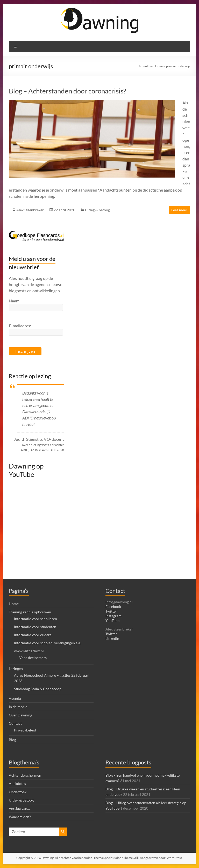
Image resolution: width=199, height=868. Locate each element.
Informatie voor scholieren (35, 619)
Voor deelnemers (33, 658)
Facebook (113, 606)
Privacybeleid (25, 730)
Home (159, 66)
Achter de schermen (25, 775)
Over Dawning (20, 715)
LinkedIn (112, 638)
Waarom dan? (20, 817)
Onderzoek (18, 792)
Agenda (15, 698)
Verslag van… (19, 808)
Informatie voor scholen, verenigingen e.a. (47, 643)
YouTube (112, 621)
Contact (15, 723)
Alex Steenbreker (30, 210)
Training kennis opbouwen (30, 612)
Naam (14, 301)
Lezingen (16, 669)
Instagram (113, 616)
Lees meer (179, 210)
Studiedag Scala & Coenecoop (38, 689)
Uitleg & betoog (97, 210)
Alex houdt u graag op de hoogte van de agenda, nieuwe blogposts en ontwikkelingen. (35, 284)
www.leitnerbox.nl (29, 651)
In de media (18, 707)
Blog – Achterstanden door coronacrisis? (67, 91)
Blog (12, 740)
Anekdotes (17, 784)
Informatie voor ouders (33, 635)
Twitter (111, 611)
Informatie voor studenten (35, 627)
